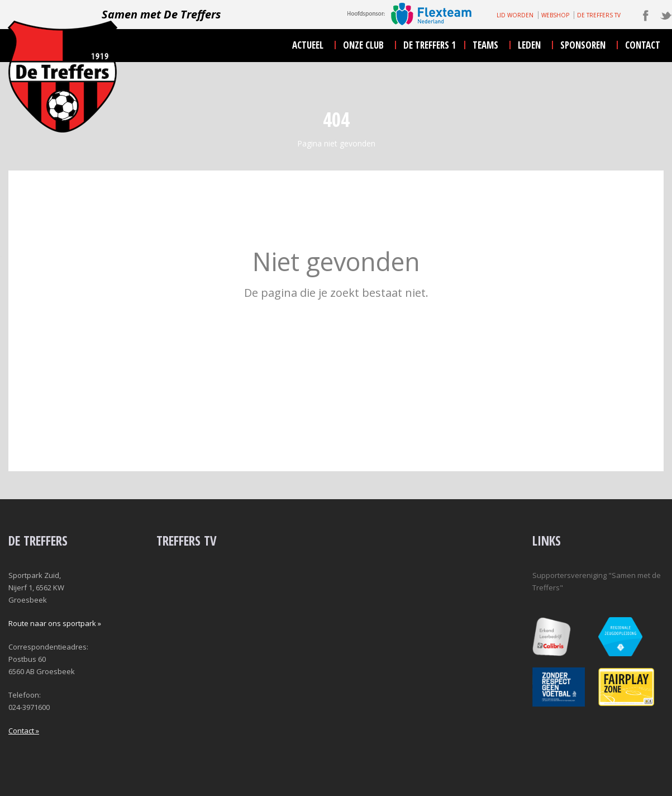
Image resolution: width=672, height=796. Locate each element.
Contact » (24, 731)
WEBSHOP (555, 15)
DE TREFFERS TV (599, 15)
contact (643, 45)
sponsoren (583, 45)
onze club (363, 45)
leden (529, 45)
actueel (308, 45)
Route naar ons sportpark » (55, 623)
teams (485, 45)
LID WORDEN (515, 15)
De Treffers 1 (430, 45)
